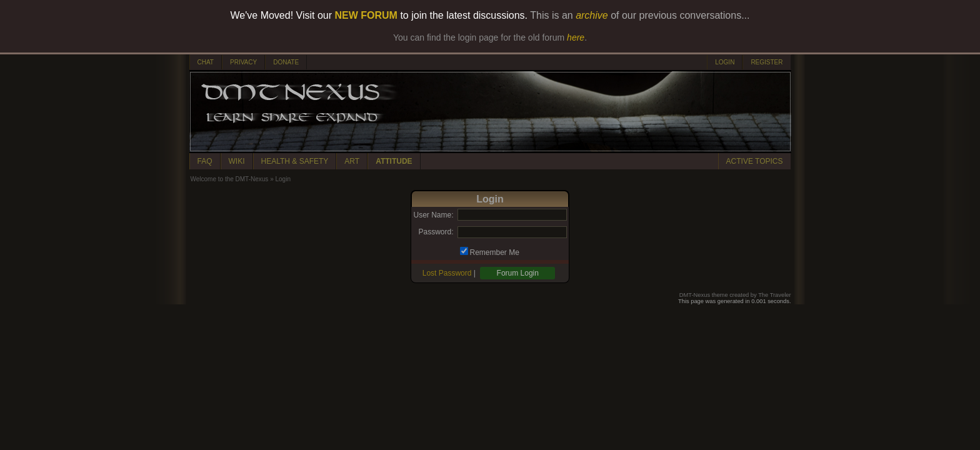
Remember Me (495, 252)
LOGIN (725, 62)
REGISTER (767, 62)
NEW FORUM (366, 15)
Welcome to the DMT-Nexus (230, 179)
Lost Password (447, 273)
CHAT (206, 62)
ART (352, 161)
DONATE (286, 62)
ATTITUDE (394, 161)
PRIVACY (243, 62)
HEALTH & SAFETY (295, 161)
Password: (436, 232)
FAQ (205, 161)
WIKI (237, 161)
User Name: (433, 215)
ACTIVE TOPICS (755, 161)
